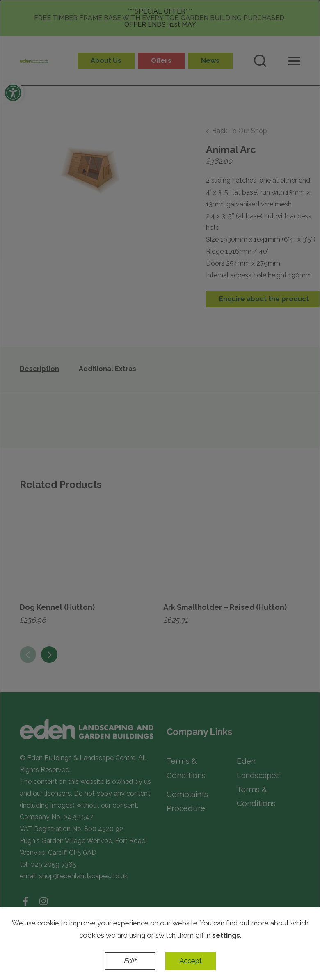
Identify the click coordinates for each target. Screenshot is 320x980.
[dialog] (160, 490)
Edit (130, 961)
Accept (191, 961)
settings (226, 935)
